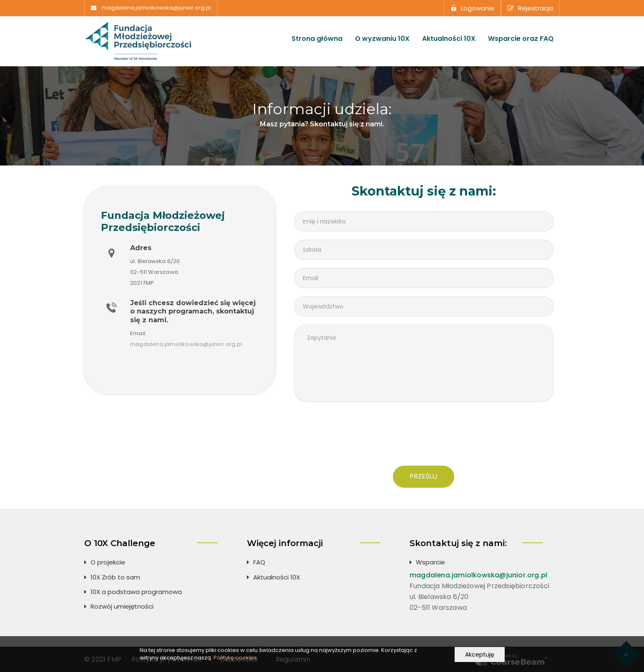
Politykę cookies (235, 658)
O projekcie (108, 562)
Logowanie (472, 8)
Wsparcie (430, 562)
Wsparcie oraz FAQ (521, 39)
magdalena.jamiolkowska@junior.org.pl (156, 8)
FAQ (259, 562)
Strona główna (317, 39)
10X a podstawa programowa (136, 592)
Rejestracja (530, 8)
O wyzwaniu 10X (382, 39)
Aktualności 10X (449, 39)
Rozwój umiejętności (122, 606)
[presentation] (424, 437)
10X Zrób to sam (115, 577)
